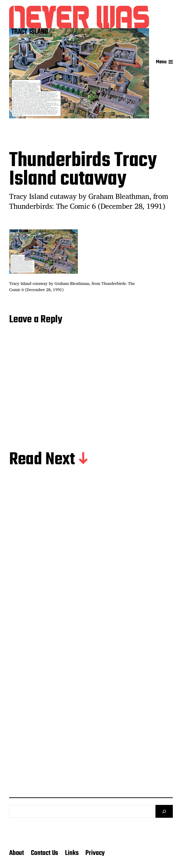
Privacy (95, 853)
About (17, 853)
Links (72, 853)
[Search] (164, 811)
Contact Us (45, 853)
